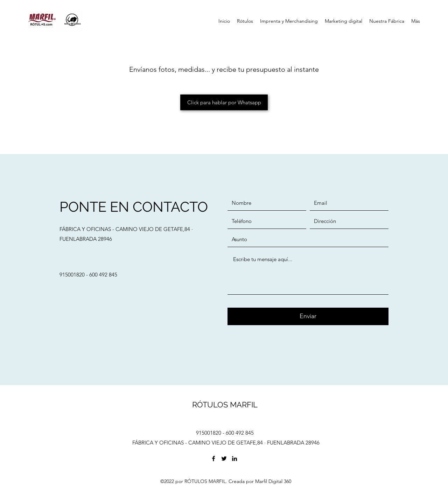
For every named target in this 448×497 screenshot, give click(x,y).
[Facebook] (213, 458)
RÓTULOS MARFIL (225, 405)
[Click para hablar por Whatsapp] (224, 102)
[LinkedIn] (234, 458)
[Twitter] (224, 458)
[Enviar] (308, 316)
